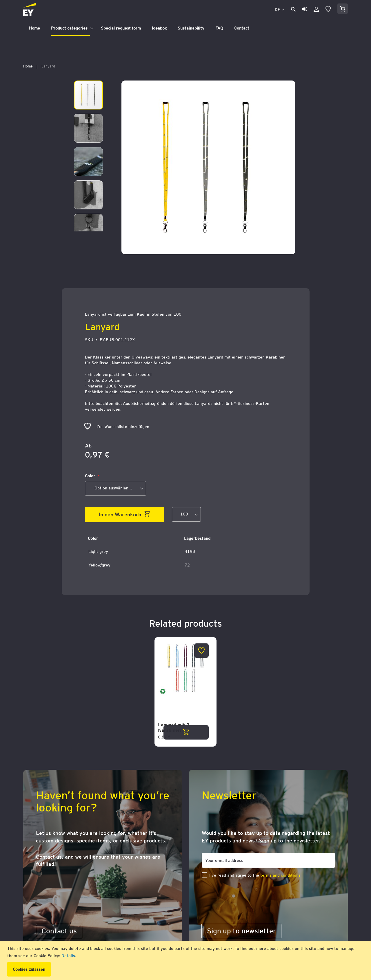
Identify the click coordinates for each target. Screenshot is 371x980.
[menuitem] (34, 28)
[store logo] (42, 10)
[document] (186, 960)
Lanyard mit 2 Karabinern (174, 728)
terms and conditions (280, 875)
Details (68, 956)
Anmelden (316, 9)
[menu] (185, 28)
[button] (305, 10)
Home (28, 66)
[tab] (185, 28)
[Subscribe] (241, 931)
